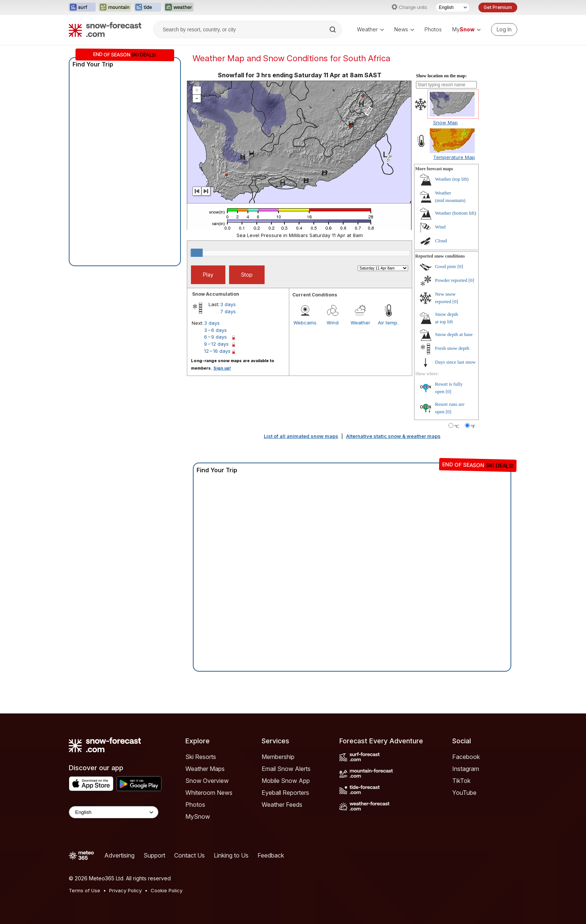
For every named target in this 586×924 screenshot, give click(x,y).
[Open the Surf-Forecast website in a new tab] (82, 7)
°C (457, 426)
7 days (228, 311)
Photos (433, 29)
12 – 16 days (217, 351)
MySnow (198, 816)
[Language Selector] (453, 7)
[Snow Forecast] (105, 29)
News (404, 29)
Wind (333, 323)
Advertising (119, 855)
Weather (370, 29)
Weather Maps (205, 769)
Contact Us (189, 855)
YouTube (464, 793)
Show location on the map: (441, 76)
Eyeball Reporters (285, 793)
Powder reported (451, 280)
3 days (228, 304)
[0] (460, 266)
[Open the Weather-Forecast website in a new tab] (179, 7)
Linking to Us (231, 855)
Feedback (271, 855)
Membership (278, 757)
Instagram (466, 769)
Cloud (441, 241)
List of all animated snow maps (301, 436)
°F (473, 426)
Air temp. (388, 323)
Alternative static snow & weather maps (393, 436)
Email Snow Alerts (286, 769)
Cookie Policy (166, 890)
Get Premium (498, 7)
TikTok (461, 781)
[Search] (333, 29)
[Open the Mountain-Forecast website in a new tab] (115, 7)
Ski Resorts (201, 757)
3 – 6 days (215, 330)
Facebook (466, 757)
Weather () (452, 179)
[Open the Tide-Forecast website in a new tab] (148, 7)
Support (154, 855)
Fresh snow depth (452, 348)
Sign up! (222, 368)
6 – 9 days (215, 337)
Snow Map (445, 122)
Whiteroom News (209, 793)
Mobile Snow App (286, 781)
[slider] (197, 253)
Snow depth (454, 334)
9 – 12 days (216, 344)
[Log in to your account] (504, 29)
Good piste (446, 266)
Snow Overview (207, 781)
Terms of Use (84, 890)
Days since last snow (455, 362)
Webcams (305, 323)
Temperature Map (454, 157)
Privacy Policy (125, 890)
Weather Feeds (282, 805)
